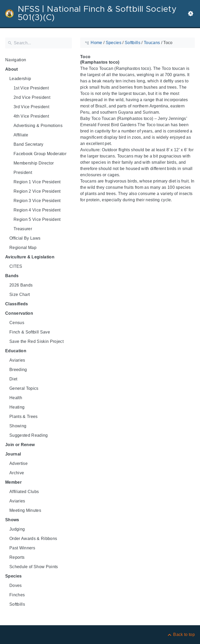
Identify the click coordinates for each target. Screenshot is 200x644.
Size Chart (20, 294)
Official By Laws (25, 238)
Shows (12, 520)
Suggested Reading (29, 435)
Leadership (20, 79)
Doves (16, 585)
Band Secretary (29, 144)
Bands (12, 276)
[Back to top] (181, 634)
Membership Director (34, 163)
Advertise (18, 463)
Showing (18, 426)
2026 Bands (21, 285)
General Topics (24, 388)
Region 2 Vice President (37, 191)
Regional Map (23, 248)
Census (17, 323)
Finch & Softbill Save (30, 332)
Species (13, 576)
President (23, 172)
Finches (17, 595)
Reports (17, 557)
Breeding (18, 370)
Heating (17, 407)
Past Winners (22, 548)
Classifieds (17, 304)
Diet (13, 379)
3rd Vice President (31, 107)
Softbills (17, 604)
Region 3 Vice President (37, 201)
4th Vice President (31, 116)
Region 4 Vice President (37, 210)
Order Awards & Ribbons (33, 539)
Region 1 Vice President (37, 182)
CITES (16, 266)
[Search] (39, 43)
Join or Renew (20, 445)
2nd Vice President (32, 97)
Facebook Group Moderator (40, 154)
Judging (17, 529)
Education (16, 351)
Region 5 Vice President (37, 219)
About (12, 69)
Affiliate (21, 135)
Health (16, 398)
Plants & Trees (24, 417)
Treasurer (23, 229)
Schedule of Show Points (34, 567)
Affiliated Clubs (24, 492)
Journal (13, 454)
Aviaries (17, 360)
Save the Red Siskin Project (36, 341)
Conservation (19, 313)
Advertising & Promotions (38, 126)
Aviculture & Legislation (30, 257)
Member (13, 482)
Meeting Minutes (25, 510)
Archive (17, 473)
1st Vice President (31, 88)
